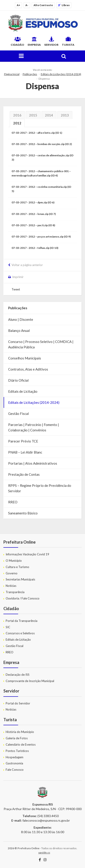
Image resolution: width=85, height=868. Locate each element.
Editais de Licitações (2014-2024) (61, 74)
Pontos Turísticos (17, 751)
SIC (8, 627)
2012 (17, 123)
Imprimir (18, 277)
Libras (64, 5)
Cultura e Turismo (17, 567)
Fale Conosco (15, 770)
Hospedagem (15, 757)
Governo (12, 573)
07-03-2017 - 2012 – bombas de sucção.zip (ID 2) (42, 144)
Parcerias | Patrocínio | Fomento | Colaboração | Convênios (34, 427)
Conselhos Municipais (25, 358)
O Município (14, 561)
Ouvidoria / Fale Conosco (23, 598)
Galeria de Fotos (17, 738)
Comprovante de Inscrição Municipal (30, 681)
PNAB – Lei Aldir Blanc (25, 452)
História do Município (20, 732)
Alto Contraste (43, 5)
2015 (33, 115)
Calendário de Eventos (21, 744)
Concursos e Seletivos (20, 633)
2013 (65, 115)
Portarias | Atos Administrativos (33, 463)
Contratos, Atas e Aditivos (28, 369)
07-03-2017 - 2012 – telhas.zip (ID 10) (35, 248)
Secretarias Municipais (20, 579)
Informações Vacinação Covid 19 (27, 554)
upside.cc (44, 853)
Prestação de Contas (24, 474)
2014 (49, 115)
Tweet (16, 289)
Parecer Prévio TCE (23, 441)
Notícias (11, 586)
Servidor (51, 42)
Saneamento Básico (23, 513)
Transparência (15, 592)
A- (27, 5)
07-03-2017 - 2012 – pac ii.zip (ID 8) (33, 225)
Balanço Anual (19, 331)
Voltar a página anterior (27, 265)
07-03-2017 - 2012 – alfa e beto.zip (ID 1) (37, 133)
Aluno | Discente (21, 319)
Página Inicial (12, 74)
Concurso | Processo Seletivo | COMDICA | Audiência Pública (41, 344)
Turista (68, 42)
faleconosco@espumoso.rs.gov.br (46, 820)
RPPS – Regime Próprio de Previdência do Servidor (40, 488)
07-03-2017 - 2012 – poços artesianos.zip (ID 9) (41, 237)
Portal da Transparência (22, 621)
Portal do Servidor (18, 703)
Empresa (34, 42)
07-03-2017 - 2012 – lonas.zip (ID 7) (34, 214)
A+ (18, 5)
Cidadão (17, 42)
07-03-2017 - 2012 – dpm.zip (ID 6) (33, 202)
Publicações (30, 74)
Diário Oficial (18, 380)
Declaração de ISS (18, 675)
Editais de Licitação (23, 391)
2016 (17, 115)
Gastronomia (14, 763)
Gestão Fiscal (18, 414)
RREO (13, 502)
